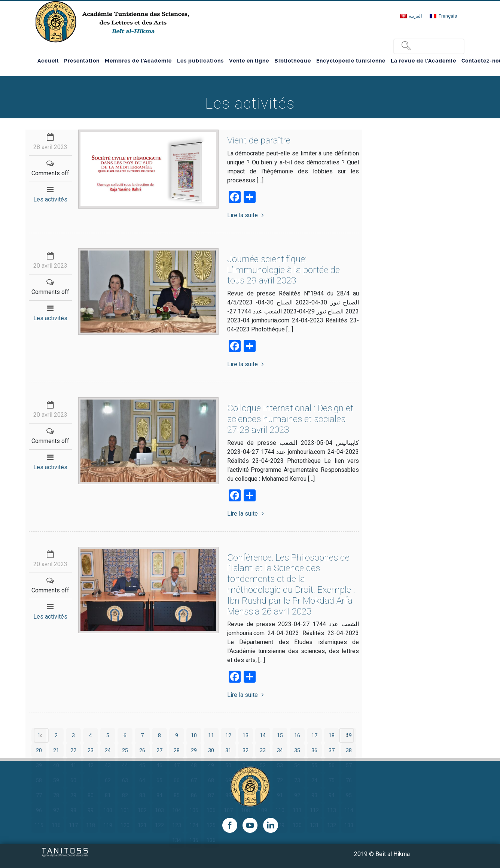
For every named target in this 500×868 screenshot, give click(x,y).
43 (108, 765)
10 (194, 735)
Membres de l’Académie (138, 61)
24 (108, 750)
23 (91, 750)
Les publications (200, 61)
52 (263, 765)
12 (228, 735)
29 (194, 750)
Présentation (82, 61)
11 (211, 735)
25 (125, 750)
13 (246, 735)
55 (314, 765)
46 (159, 765)
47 (177, 765)
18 (332, 735)
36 (314, 750)
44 (125, 765)
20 (39, 750)
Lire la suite (246, 215)
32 (246, 750)
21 (56, 750)
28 (177, 750)
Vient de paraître (259, 140)
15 (280, 735)
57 (349, 765)
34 (280, 750)
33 (263, 750)
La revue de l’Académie (423, 61)
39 (39, 765)
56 (332, 765)
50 (228, 765)
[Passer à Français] (443, 16)
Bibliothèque (293, 61)
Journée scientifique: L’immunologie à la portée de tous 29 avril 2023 (283, 270)
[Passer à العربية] (411, 16)
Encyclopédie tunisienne (351, 61)
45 (142, 765)
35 (297, 750)
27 (159, 750)
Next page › (347, 735)
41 (73, 765)
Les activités (50, 199)
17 (314, 735)
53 (280, 765)
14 (263, 735)
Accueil (48, 61)
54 (297, 765)
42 (91, 765)
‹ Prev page (41, 735)
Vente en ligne (249, 61)
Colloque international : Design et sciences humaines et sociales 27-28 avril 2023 (290, 419)
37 (332, 750)
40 (56, 765)
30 (211, 750)
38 (349, 750)
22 (73, 750)
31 (228, 750)
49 (211, 765)
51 (246, 765)
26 (142, 750)
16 (297, 735)
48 (194, 765)
